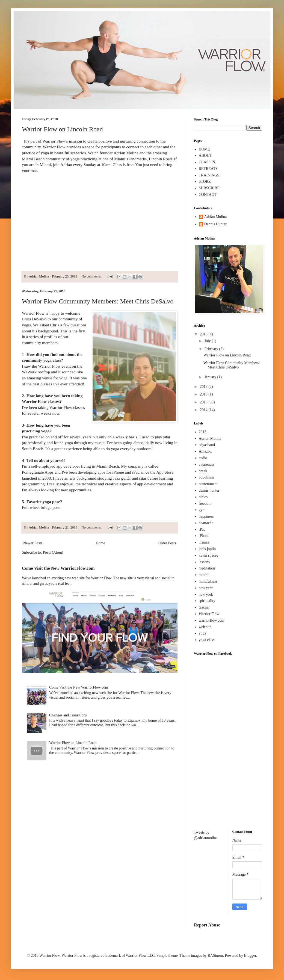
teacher (204, 607)
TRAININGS (209, 175)
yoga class (207, 640)
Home (100, 543)
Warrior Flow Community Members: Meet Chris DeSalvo (98, 301)
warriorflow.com (212, 620)
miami (204, 575)
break (203, 471)
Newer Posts (33, 543)
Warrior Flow (209, 614)
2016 (204, 394)
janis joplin (207, 549)
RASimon (215, 956)
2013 (203, 432)
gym (202, 510)
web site (205, 627)
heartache (206, 523)
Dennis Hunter (215, 224)
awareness (207, 464)
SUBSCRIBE (209, 188)
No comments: (92, 276)
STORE (205, 181)
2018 (204, 334)
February (212, 349)
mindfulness (208, 581)
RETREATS (208, 169)
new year (206, 588)
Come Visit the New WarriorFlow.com (58, 568)
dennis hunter (209, 490)
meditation (207, 568)
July (208, 341)
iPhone (204, 536)
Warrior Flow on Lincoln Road (62, 129)
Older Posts (167, 543)
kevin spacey (209, 555)
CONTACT (208, 195)
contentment (208, 484)
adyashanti (207, 445)
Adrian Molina (216, 217)
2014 (204, 410)
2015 (204, 402)
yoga (202, 633)
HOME (204, 149)
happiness (206, 516)
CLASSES (207, 162)
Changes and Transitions (68, 715)
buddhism (206, 477)
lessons (204, 562)
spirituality (207, 601)
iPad (202, 529)
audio (203, 458)
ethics (203, 497)
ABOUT (205, 156)
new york (206, 594)
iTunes (204, 542)
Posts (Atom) (53, 552)
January (211, 377)
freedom (205, 504)
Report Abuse (207, 925)
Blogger (250, 956)
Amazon (205, 451)
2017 (204, 387)
